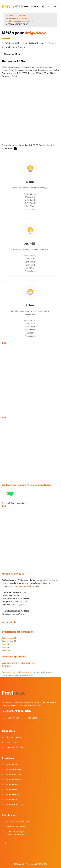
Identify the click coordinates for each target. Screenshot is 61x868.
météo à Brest (12, 784)
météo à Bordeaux (14, 769)
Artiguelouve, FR (9, 638)
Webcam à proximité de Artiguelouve (18, 663)
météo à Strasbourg (14, 804)
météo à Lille (11, 789)
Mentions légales (13, 737)
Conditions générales (15, 747)
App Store (32, 718)
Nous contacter (13, 742)
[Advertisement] (31, 111)
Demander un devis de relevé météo (17, 675)
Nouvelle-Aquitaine (17, 18)
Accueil (10, 16)
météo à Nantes (13, 794)
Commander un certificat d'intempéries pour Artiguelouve (27, 672)
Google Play (13, 718)
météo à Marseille (14, 779)
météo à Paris (12, 764)
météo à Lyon (12, 799)
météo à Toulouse (13, 774)
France (23, 16)
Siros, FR (6, 644)
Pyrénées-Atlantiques (18, 21)
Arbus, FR (6, 650)
